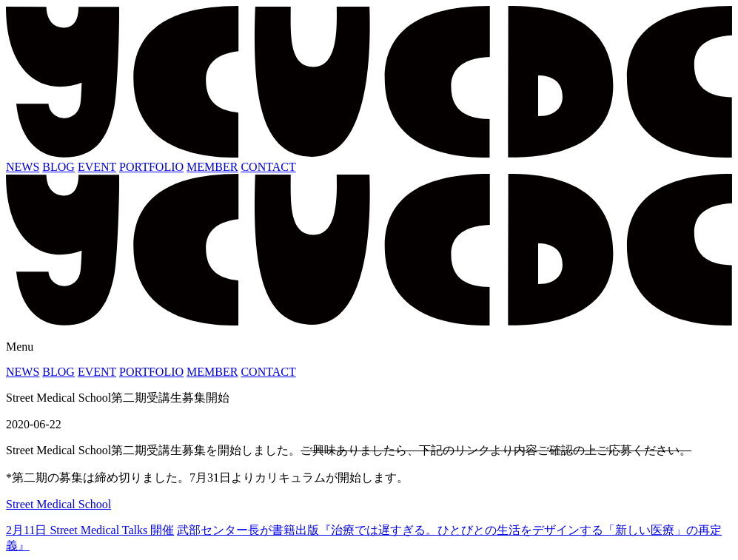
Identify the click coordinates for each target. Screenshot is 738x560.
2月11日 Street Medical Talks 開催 (90, 530)
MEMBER (212, 167)
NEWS (23, 167)
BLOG (58, 167)
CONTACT (268, 167)
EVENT (97, 167)
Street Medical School (58, 504)
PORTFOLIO (151, 167)
